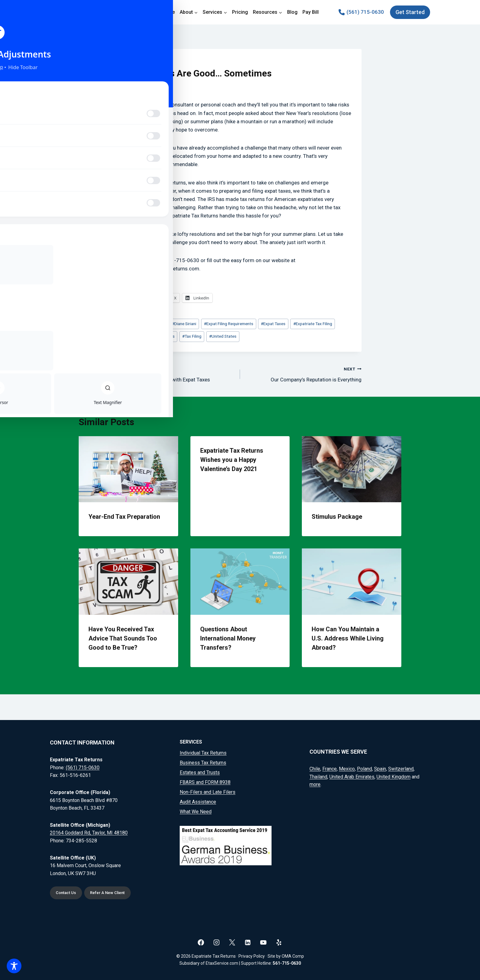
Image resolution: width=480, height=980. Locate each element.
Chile (315, 768)
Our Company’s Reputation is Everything (303, 374)
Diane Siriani (184, 324)
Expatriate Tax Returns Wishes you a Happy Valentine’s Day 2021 (232, 460)
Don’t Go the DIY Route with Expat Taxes (177, 374)
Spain (380, 768)
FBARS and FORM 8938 (205, 781)
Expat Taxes (273, 324)
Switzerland (401, 768)
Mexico (347, 768)
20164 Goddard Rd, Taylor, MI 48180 (89, 832)
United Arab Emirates (352, 776)
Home (168, 12)
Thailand (318, 776)
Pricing (240, 12)
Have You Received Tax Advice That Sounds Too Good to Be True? (123, 638)
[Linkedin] (248, 943)
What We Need (196, 810)
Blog (292, 12)
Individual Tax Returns (203, 752)
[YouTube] (263, 943)
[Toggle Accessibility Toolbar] (14, 966)
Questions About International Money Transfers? (228, 638)
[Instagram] (217, 943)
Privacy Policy (252, 956)
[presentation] (128, 469)
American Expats (148, 324)
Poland (364, 768)
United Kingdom (394, 776)
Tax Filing (192, 336)
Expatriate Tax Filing (313, 324)
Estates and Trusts (200, 771)
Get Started (410, 12)
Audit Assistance (198, 801)
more (315, 783)
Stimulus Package (337, 517)
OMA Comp (293, 956)
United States (223, 336)
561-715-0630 (287, 963)
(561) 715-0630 (83, 766)
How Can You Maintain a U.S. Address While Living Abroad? (348, 638)
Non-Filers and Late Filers (208, 791)
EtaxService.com (222, 963)
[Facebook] (201, 943)
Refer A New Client (113, 892)
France (330, 768)
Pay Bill (311, 12)
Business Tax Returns (203, 761)
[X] (232, 943)
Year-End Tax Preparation (124, 517)
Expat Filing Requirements (229, 324)
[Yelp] (279, 943)
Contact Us (67, 892)
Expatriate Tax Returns (153, 336)
